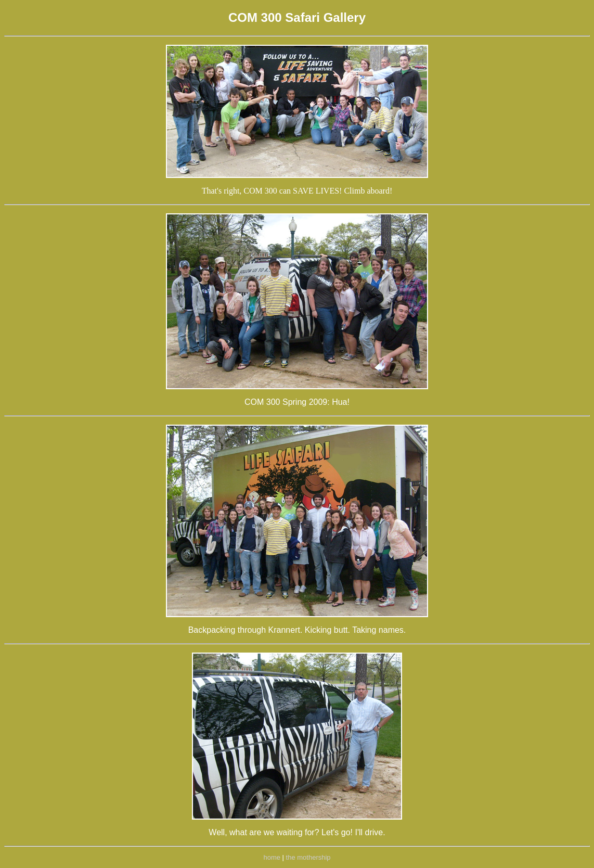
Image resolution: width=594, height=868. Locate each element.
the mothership (308, 857)
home (272, 857)
